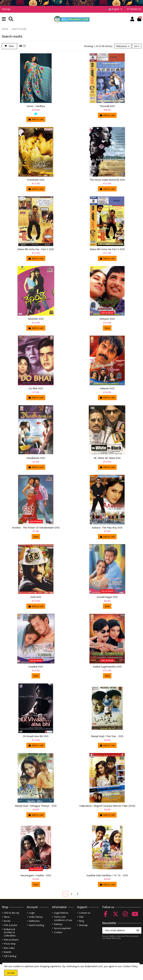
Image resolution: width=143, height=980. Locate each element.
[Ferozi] (36, 114)
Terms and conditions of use (63, 918)
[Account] (132, 19)
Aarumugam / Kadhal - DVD (36, 875)
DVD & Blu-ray (11, 913)
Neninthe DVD (36, 319)
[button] (4, 19)
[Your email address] (118, 930)
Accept (11, 973)
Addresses (34, 921)
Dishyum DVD (107, 319)
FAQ (81, 917)
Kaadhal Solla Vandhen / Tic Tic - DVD (107, 875)
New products (11, 940)
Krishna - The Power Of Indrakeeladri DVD (36, 527)
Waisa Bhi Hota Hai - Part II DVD (36, 249)
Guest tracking (36, 925)
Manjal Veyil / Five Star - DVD (107, 736)
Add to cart (36, 119)
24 (137, 46)
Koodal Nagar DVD (107, 597)
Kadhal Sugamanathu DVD (107, 667)
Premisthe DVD (36, 180)
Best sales (9, 948)
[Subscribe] (138, 930)
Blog (81, 921)
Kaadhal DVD (36, 667)
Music (7, 917)
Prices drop (10, 944)
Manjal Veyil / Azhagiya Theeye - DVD (36, 806)
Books (7, 921)
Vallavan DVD (107, 388)
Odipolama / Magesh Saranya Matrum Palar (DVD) (107, 806)
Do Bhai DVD (36, 388)
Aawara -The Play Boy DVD (107, 527)
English (116, 9)
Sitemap (6, 9)
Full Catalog (10, 956)
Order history (36, 917)
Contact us (85, 913)
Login (32, 913)
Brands (7, 952)
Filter (9, 46)
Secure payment (62, 928)
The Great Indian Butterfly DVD (107, 180)
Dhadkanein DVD (36, 458)
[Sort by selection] (123, 46)
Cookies (58, 932)
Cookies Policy (130, 966)
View (107, 328)
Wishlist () (134, 9)
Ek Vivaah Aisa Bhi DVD (36, 736)
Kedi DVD (36, 597)
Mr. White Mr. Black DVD (107, 458)
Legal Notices (61, 913)
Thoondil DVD (107, 106)
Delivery (58, 924)
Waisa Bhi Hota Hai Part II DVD (107, 249)
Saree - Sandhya (36, 106)
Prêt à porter (11, 925)
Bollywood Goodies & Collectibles (10, 932)
